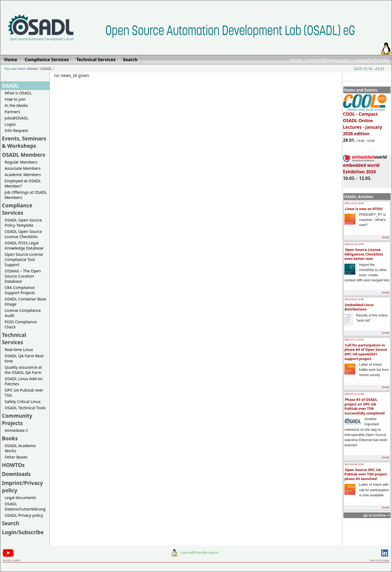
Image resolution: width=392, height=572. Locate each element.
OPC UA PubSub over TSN (24, 393)
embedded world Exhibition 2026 (365, 166)
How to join (15, 99)
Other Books (16, 457)
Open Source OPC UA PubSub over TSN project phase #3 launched (366, 474)
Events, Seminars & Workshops (24, 142)
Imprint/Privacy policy (329, 60)
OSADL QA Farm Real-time (24, 358)
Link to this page (379, 560)
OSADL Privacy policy (24, 515)
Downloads (16, 474)
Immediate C (16, 430)
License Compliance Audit (23, 313)
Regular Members (21, 162)
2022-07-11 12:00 (354, 340)
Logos (10, 124)
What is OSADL (18, 93)
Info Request (16, 130)
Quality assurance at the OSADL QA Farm (23, 370)
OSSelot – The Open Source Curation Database (23, 276)
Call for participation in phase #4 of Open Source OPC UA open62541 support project (366, 352)
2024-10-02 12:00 (354, 203)
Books (10, 438)
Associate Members (23, 168)
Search (11, 523)
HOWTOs (13, 465)
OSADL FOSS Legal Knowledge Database (24, 245)
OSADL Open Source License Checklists (23, 234)
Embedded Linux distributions (359, 307)
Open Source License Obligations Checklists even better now (364, 254)
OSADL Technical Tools (25, 408)
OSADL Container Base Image (25, 302)
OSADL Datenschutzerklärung (25, 506)
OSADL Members (24, 155)
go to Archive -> (377, 515)
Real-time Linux (19, 350)
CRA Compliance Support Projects (20, 290)
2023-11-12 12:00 (354, 244)
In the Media (16, 105)
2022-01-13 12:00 (354, 394)
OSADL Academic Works (20, 448)
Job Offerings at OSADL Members (26, 195)
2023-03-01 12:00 (354, 299)
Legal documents (20, 498)
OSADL (46, 69)
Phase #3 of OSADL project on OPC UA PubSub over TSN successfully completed (365, 406)
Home (296, 60)
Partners (13, 112)
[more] (385, 237)
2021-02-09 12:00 (354, 464)
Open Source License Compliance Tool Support (24, 259)
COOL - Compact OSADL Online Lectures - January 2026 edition (365, 121)
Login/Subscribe (372, 60)
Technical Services (14, 339)
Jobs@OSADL (17, 118)
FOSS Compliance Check (21, 324)
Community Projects (17, 419)
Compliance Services (17, 209)
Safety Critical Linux (23, 402)
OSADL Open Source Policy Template (23, 223)
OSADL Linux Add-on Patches (24, 381)
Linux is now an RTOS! (364, 209)
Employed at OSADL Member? (23, 183)
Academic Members (23, 175)
